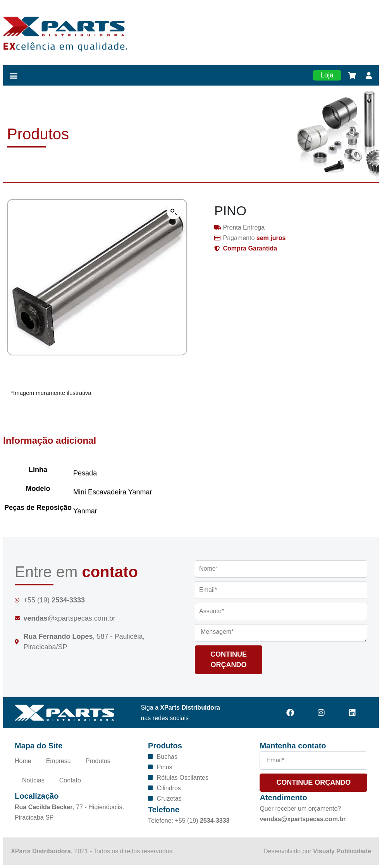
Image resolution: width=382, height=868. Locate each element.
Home (23, 761)
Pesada (85, 473)
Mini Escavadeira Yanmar (113, 492)
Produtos (98, 761)
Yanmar (85, 511)
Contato (70, 780)
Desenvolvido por (317, 851)
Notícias (33, 780)
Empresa (59, 761)
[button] (13, 75)
